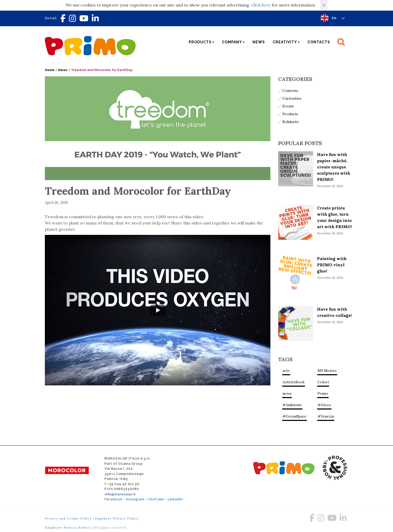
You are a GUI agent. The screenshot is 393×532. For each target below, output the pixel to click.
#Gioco (324, 405)
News (259, 42)
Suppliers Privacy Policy (117, 518)
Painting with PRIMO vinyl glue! (332, 265)
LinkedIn (175, 499)
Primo (323, 393)
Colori (323, 382)
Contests (290, 91)
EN (338, 18)
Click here (261, 5)
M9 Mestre (327, 371)
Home (50, 70)
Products (290, 114)
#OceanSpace (294, 416)
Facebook (113, 499)
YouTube (156, 499)
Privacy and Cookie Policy (68, 518)
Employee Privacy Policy (67, 527)
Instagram (135, 499)
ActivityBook (294, 382)
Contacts (319, 42)
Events (288, 106)
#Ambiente (292, 405)
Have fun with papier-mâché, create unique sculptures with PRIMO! (334, 167)
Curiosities (292, 98)
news (287, 393)
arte (286, 371)
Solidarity (291, 122)
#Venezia (326, 416)
